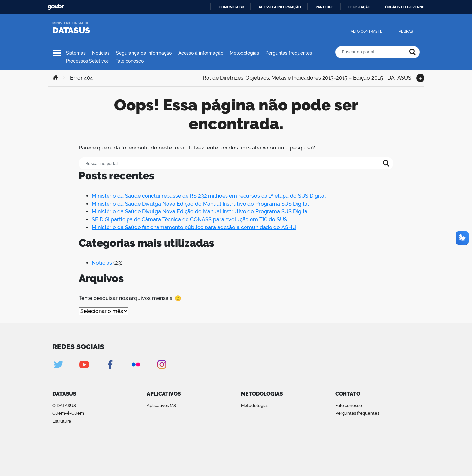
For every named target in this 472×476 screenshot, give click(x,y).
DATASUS (71, 30)
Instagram (162, 364)
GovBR (56, 7)
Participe (325, 7)
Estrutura (62, 421)
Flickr (136, 364)
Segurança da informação (144, 53)
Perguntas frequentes (289, 53)
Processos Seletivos (87, 61)
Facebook (110, 364)
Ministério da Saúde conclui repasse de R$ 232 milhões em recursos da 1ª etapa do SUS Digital (209, 196)
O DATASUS (64, 405)
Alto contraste (366, 32)
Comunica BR (231, 7)
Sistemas (76, 53)
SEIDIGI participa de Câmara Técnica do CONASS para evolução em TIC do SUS (189, 219)
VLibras (406, 32)
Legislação (359, 7)
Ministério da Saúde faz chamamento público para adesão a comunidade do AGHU (194, 227)
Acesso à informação (280, 7)
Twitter (58, 364)
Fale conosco (129, 61)
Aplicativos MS (161, 405)
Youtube (84, 364)
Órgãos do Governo (405, 7)
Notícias (101, 53)
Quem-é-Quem (68, 413)
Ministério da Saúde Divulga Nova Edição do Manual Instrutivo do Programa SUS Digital (200, 204)
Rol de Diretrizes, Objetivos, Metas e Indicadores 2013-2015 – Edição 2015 (293, 77)
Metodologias (244, 53)
